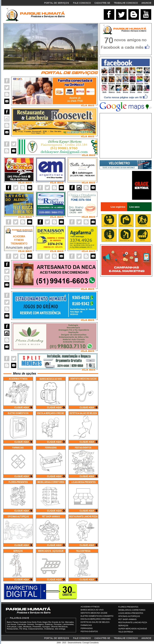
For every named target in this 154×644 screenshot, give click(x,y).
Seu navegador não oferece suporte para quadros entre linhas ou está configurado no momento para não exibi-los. (51, 47)
